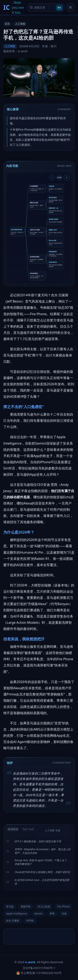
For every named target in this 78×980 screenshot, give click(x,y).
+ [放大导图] (67, 177)
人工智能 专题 (52, 830)
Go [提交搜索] (59, 7)
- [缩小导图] (52, 177)
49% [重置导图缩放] (59, 177)
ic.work (30, 962)
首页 (7, 24)
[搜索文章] (44, 7)
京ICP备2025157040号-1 (39, 968)
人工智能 (20, 24)
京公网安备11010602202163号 (39, 973)
